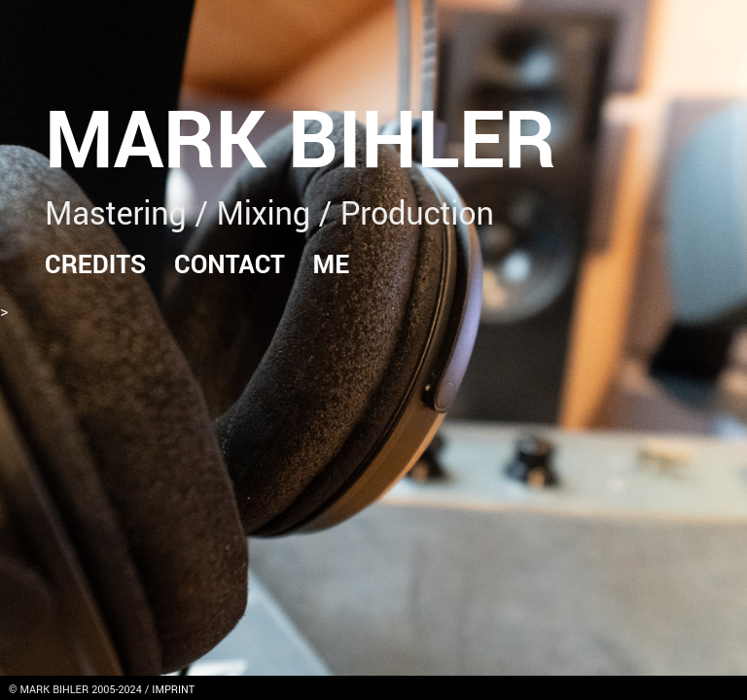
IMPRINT (173, 690)
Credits (95, 265)
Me (332, 265)
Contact (230, 265)
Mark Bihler (301, 141)
